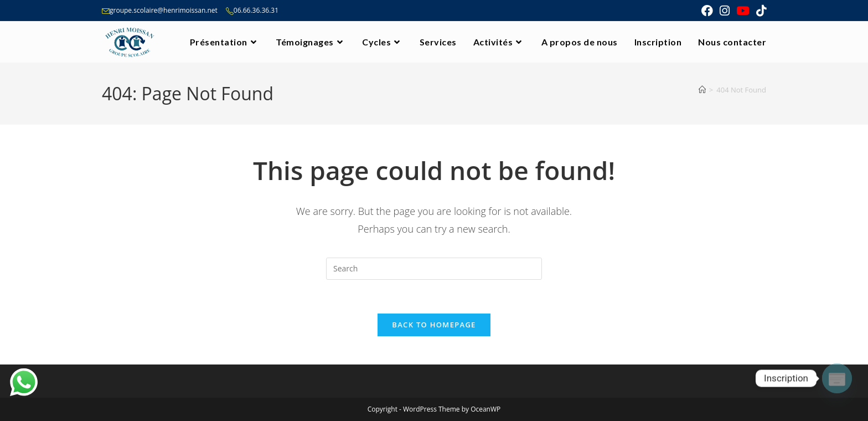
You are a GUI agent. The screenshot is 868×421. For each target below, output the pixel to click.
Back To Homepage (434, 325)
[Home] (702, 90)
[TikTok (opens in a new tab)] (759, 11)
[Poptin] (837, 378)
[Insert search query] (434, 269)
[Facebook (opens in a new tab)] (707, 11)
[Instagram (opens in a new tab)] (725, 11)
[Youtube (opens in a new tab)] (743, 11)
